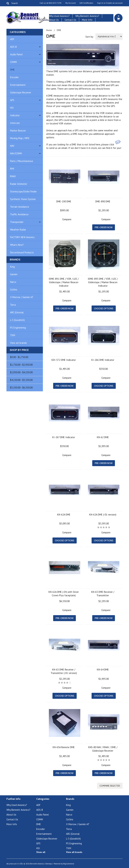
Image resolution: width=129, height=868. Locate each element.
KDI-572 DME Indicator (64, 360)
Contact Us (70, 20)
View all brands (18, 343)
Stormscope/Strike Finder (23, 191)
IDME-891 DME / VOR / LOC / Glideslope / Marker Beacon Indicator (64, 282)
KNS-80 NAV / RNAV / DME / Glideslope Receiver (103, 749)
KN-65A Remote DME (64, 747)
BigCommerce (69, 864)
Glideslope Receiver (21, 92)
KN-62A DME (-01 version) (103, 515)
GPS (12, 100)
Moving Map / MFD (20, 138)
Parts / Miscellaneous (22, 161)
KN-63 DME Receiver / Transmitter (103, 594)
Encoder (14, 77)
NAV (12, 146)
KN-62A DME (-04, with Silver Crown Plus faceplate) (64, 594)
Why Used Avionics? (59, 16)
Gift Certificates (86, 3)
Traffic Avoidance (19, 214)
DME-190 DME (64, 201)
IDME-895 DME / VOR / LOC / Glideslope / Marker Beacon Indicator (103, 282)
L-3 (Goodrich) (17, 320)
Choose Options (104, 308)
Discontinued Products (22, 252)
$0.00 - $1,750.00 (19, 357)
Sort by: (90, 37)
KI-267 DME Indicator (64, 437)
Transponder (17, 222)
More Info (87, 20)
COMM (13, 62)
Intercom (15, 123)
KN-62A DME (64, 515)
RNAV (13, 176)
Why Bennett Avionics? (87, 16)
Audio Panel (16, 54)
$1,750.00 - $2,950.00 (21, 365)
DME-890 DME (103, 201)
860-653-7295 (55, 3)
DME (12, 70)
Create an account (114, 3)
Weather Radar (18, 230)
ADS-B (13, 47)
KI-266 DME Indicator (103, 360)
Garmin (14, 274)
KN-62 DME (103, 437)
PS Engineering (18, 328)
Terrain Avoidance (20, 207)
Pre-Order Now (104, 227)
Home (49, 30)
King (12, 267)
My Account (71, 3)
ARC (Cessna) (17, 312)
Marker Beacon (18, 131)
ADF (12, 39)
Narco (13, 282)
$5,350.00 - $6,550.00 (21, 388)
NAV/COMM (16, 153)
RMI (12, 169)
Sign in (100, 3)
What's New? (17, 245)
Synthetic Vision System (23, 199)
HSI (12, 108)
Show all (41, 852)
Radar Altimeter (19, 184)
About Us (54, 20)
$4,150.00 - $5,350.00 (21, 380)
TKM (13, 335)
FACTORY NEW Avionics (22, 237)
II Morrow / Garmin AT (22, 297)
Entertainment (18, 85)
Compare (67, 219)
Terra (13, 305)
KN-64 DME (103, 670)
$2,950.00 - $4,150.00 (21, 372)
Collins (14, 290)
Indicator (15, 115)
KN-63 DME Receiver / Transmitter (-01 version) (64, 671)
